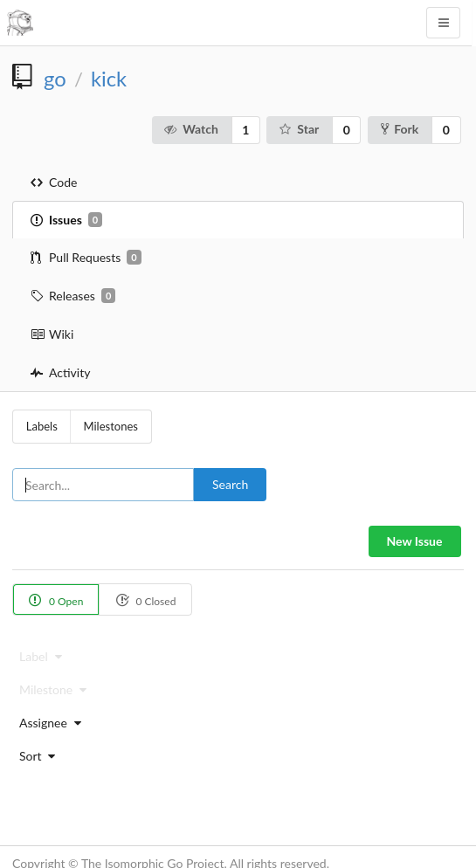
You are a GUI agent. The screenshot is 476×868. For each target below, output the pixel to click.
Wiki (52, 334)
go (55, 79)
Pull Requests (86, 258)
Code (54, 182)
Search (230, 484)
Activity (60, 372)
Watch (191, 129)
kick (109, 79)
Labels (42, 426)
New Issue (415, 541)
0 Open (56, 600)
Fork (400, 129)
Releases (73, 296)
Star (298, 129)
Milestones (111, 426)
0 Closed (145, 600)
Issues (66, 220)
